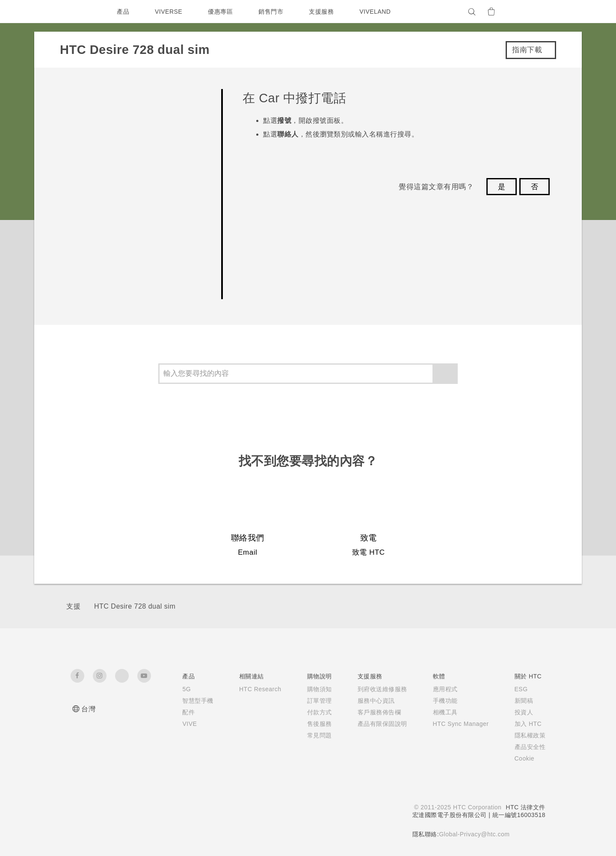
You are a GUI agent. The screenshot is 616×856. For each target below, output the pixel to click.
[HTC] (81, 12)
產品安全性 (530, 747)
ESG (521, 689)
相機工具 (440, 712)
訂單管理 (314, 701)
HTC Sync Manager (458, 724)
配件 (180, 712)
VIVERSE (170, 12)
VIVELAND (379, 12)
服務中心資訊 (371, 701)
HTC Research (254, 689)
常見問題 (314, 735)
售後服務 (314, 724)
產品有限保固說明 (377, 724)
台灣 (88, 709)
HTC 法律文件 (525, 807)
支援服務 (323, 12)
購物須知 (314, 689)
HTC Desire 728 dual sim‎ (135, 606)
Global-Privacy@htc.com (474, 834)
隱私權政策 (530, 735)
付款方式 (314, 712)
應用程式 (440, 689)
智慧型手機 (190, 701)
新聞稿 (524, 701)
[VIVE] (534, 12)
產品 (123, 12)
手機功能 (440, 701)
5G (178, 689)
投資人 (524, 712)
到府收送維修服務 (377, 689)
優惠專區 (222, 12)
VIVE (182, 724)
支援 (73, 606)
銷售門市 (273, 12)
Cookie (526, 758)
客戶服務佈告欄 (374, 712)
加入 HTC (529, 724)
